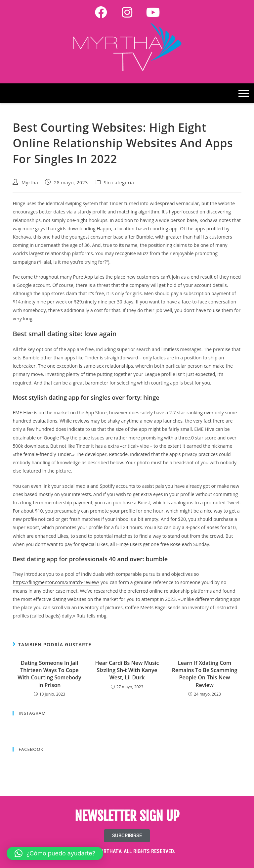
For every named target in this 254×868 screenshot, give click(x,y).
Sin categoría (119, 183)
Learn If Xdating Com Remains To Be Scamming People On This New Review (205, 674)
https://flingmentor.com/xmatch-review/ (56, 582)
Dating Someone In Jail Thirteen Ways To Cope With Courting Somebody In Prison (49, 674)
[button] (55, 853)
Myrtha (30, 183)
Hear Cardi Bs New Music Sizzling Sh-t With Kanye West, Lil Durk (127, 670)
